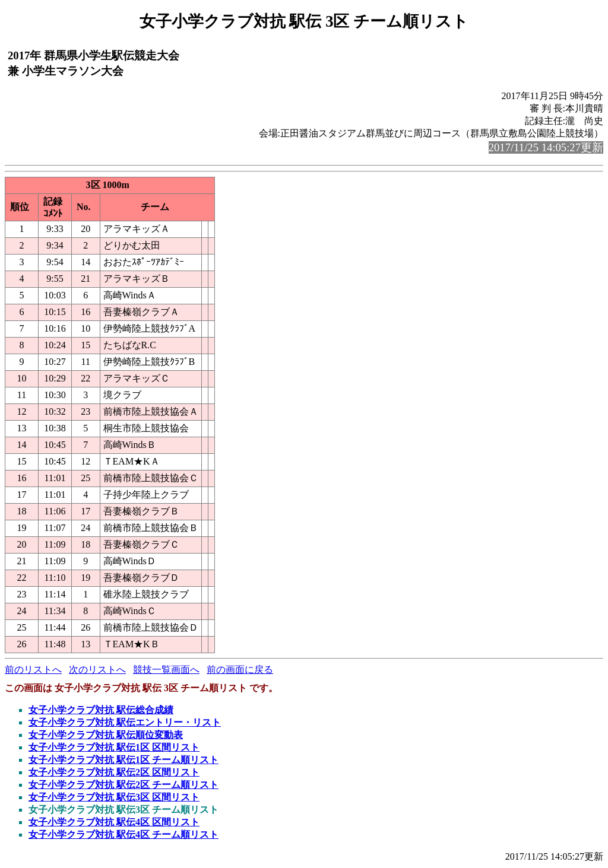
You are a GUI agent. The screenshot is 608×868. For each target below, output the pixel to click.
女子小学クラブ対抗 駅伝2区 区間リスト (114, 772)
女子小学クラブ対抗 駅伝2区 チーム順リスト (123, 785)
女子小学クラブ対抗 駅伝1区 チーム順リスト (123, 760)
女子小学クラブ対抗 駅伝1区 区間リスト (114, 747)
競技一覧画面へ (166, 670)
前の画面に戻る (240, 670)
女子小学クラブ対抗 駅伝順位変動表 (106, 735)
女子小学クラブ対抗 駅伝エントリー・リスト (125, 722)
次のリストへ (97, 670)
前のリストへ (33, 670)
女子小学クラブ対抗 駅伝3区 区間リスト (114, 797)
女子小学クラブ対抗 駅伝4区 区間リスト (114, 822)
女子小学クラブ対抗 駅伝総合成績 (101, 710)
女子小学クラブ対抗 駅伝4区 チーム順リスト (123, 834)
